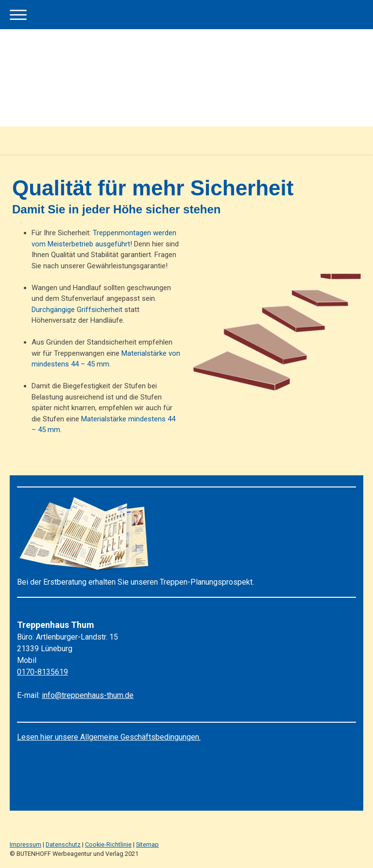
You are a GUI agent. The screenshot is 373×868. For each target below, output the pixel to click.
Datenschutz (63, 844)
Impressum (25, 844)
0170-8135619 (42, 672)
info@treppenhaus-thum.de (88, 695)
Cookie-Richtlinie (108, 844)
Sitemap (147, 844)
